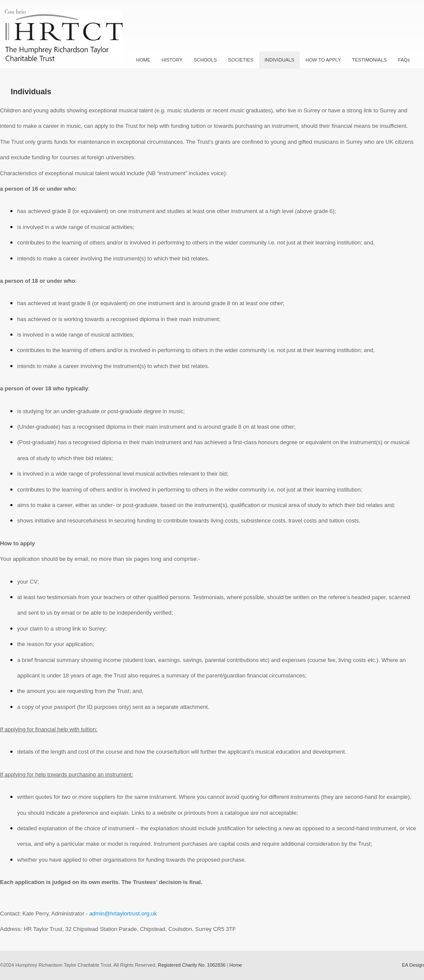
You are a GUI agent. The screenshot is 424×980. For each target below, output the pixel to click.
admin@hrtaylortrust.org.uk (123, 914)
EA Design (413, 965)
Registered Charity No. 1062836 (192, 965)
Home (235, 965)
